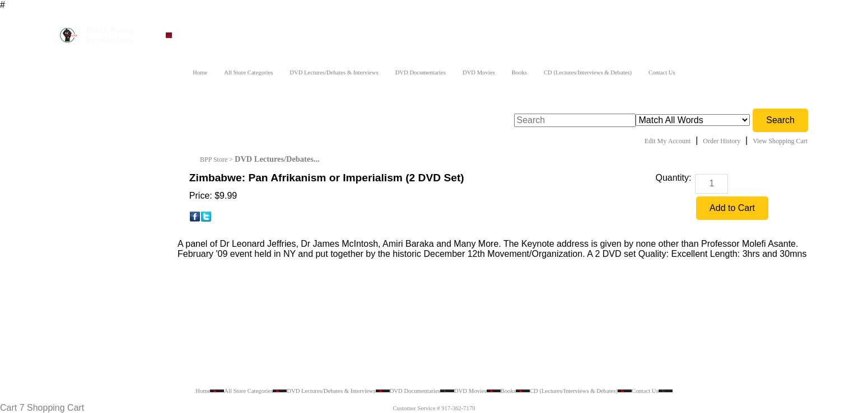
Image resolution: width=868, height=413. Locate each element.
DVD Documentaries (421, 72)
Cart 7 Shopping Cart (42, 408)
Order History (722, 141)
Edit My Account (668, 141)
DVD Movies (479, 72)
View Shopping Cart (780, 141)
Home (200, 72)
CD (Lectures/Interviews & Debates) (588, 72)
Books (519, 72)
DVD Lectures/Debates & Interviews (334, 72)
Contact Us (662, 72)
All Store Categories (248, 72)
